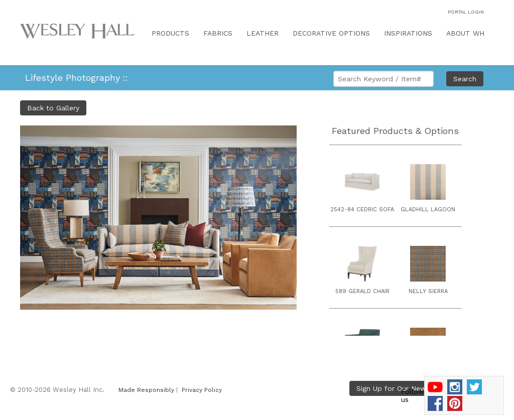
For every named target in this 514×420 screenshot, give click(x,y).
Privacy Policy (202, 390)
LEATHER (263, 33)
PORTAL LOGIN (466, 12)
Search (465, 79)
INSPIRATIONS (408, 33)
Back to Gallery (53, 108)
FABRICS (218, 33)
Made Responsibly (146, 390)
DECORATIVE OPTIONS (331, 33)
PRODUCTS (170, 33)
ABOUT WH (465, 33)
